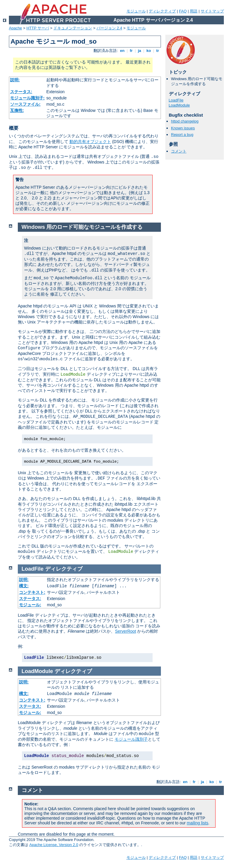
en (122, 51)
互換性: (17, 110)
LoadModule (179, 105)
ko (149, 51)
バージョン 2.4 (109, 28)
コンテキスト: (32, 592)
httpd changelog (185, 121)
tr (158, 51)
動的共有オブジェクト (90, 142)
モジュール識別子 (131, 739)
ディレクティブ (162, 11)
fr (131, 51)
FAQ (183, 11)
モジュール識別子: (27, 98)
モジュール (136, 11)
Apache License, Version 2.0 (54, 845)
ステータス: (21, 92)
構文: (24, 586)
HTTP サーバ (38, 28)
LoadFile (176, 100)
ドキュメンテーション (73, 28)
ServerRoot (125, 631)
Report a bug (182, 135)
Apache (15, 28)
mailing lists (197, 823)
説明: (15, 80)
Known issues (183, 128)
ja (140, 51)
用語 (194, 11)
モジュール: (30, 605)
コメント (179, 151)
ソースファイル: (25, 104)
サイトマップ (212, 11)
